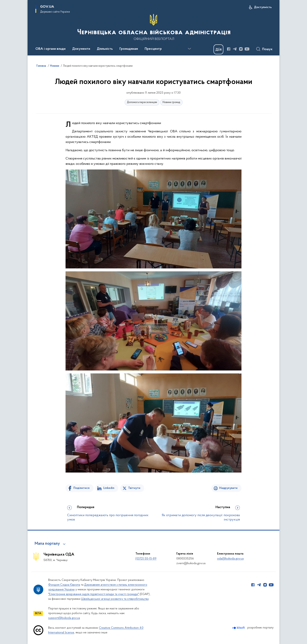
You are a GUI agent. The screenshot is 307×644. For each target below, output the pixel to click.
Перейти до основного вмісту (3, 3)
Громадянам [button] (129, 49)
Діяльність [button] (105, 49)
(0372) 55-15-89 (146, 559)
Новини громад (171, 102)
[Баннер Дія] (218, 49)
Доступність (263, 7)
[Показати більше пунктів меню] (189, 49)
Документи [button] (81, 49)
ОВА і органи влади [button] (50, 49)
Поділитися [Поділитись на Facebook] (81, 488)
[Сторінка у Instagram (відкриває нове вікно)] (241, 49)
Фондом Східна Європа (64, 585)
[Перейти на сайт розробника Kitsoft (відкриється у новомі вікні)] (239, 628)
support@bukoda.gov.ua (64, 618)
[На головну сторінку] (153, 27)
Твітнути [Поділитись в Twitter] (134, 488)
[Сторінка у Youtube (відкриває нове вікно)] (247, 49)
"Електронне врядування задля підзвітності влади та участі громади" (94, 594)
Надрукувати (228, 488)
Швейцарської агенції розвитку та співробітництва (115, 599)
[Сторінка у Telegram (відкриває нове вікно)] (235, 49)
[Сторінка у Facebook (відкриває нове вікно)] (229, 49)
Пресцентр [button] (153, 49)
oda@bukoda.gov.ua (230, 559)
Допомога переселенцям (142, 102)
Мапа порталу (47, 544)
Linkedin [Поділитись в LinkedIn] (109, 488)
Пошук (267, 49)
